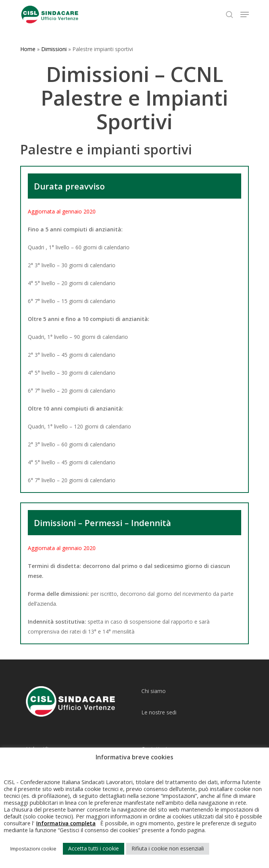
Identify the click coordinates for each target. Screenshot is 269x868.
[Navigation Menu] (245, 14)
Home (28, 49)
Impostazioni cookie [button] (33, 849)
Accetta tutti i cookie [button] (94, 848)
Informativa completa (66, 823)
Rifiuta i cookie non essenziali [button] (168, 848)
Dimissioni (54, 49)
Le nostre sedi (159, 712)
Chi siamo (154, 691)
